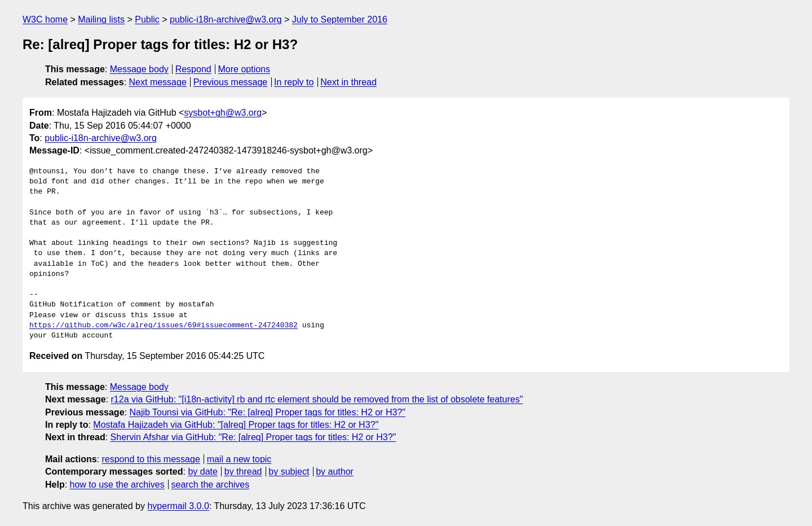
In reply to (294, 82)
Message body (139, 69)
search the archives (211, 485)
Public (147, 19)
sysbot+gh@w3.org (223, 113)
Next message (158, 82)
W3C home (45, 19)
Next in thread (348, 82)
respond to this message (151, 459)
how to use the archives (117, 485)
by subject (289, 472)
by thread (243, 472)
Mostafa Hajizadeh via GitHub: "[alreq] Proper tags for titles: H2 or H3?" (236, 425)
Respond (193, 69)
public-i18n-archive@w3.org (226, 19)
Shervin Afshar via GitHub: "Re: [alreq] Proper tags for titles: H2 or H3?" (253, 437)
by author (335, 472)
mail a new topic (239, 459)
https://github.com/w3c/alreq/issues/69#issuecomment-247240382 (164, 326)
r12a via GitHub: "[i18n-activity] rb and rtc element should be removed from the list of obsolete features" (317, 399)
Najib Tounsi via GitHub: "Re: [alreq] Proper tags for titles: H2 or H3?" (267, 412)
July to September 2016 (340, 19)
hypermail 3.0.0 (178, 506)
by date (202, 472)
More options (244, 69)
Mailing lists (101, 19)
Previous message (231, 82)
